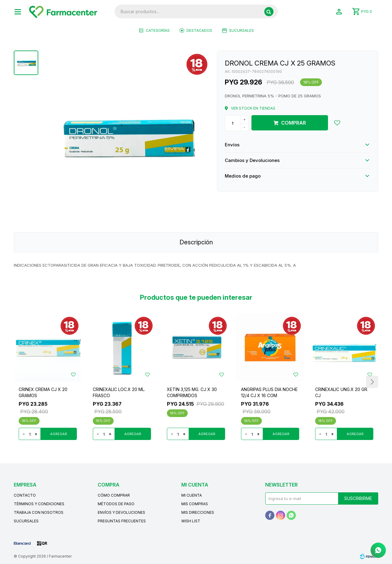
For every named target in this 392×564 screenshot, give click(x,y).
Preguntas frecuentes (122, 521)
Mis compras (195, 504)
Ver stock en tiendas (253, 108)
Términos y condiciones (39, 504)
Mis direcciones (198, 512)
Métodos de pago (116, 504)
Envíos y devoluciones (121, 512)
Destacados (199, 30)
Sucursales (241, 30)
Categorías (158, 30)
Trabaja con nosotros (39, 512)
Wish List (191, 521)
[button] (372, 382)
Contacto (25, 495)
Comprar (294, 123)
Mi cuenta (192, 495)
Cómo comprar (114, 495)
